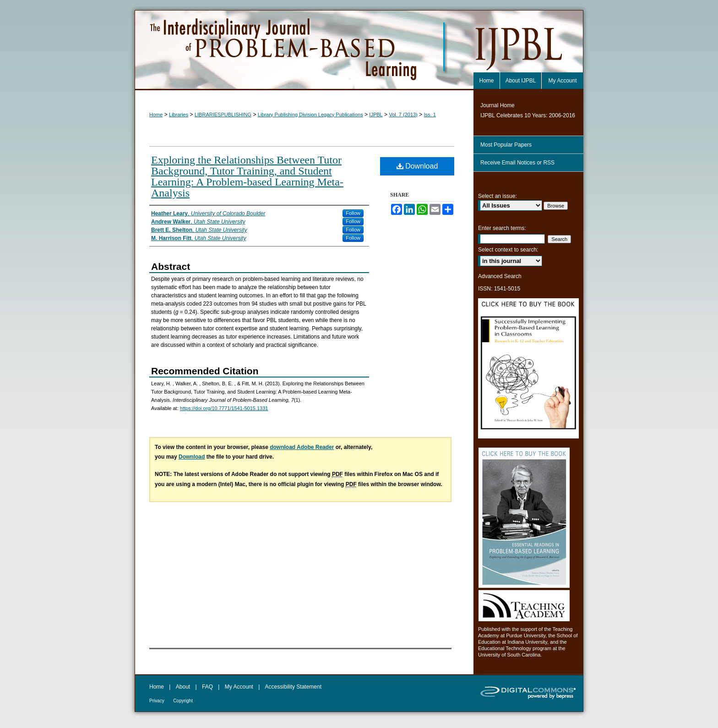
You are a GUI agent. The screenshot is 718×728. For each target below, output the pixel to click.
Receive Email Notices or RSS (517, 163)
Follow (353, 213)
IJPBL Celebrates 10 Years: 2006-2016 (528, 115)
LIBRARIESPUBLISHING (223, 115)
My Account (239, 687)
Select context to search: (508, 250)
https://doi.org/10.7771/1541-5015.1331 (224, 408)
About (183, 687)
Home (156, 115)
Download (417, 166)
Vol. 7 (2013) (403, 115)
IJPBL (376, 115)
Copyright (183, 701)
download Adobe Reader (302, 447)
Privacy (157, 701)
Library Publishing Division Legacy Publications (310, 115)
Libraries (179, 115)
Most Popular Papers (506, 145)
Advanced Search (500, 276)
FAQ (207, 687)
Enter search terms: (502, 228)
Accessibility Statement (293, 687)
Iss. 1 (430, 115)
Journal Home (498, 105)
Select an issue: (498, 196)
